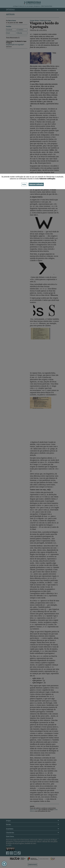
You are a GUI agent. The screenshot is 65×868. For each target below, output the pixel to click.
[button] (4, 864)
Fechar (24, 184)
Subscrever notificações (36, 184)
